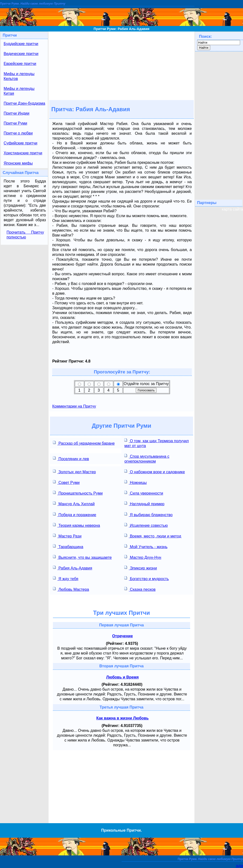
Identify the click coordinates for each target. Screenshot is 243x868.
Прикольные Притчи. (121, 830)
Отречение (122, 636)
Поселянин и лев (71, 458)
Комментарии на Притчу (74, 406)
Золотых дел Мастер (74, 471)
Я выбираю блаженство (148, 514)
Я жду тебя (66, 578)
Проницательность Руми (78, 493)
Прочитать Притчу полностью (25, 235)
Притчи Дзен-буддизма (24, 103)
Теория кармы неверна (76, 525)
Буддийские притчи (21, 44)
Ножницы (135, 482)
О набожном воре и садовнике (155, 471)
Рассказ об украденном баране (84, 443)
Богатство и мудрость (147, 578)
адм (239, 866)
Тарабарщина (68, 546)
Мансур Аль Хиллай (74, 503)
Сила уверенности (144, 493)
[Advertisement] (121, 65)
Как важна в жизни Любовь (123, 718)
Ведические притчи (21, 54)
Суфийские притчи (21, 143)
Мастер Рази (67, 536)
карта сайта (232, 209)
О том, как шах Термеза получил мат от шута (156, 443)
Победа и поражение (75, 514)
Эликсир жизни (141, 568)
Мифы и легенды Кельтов (19, 76)
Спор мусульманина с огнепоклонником (147, 458)
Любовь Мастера (71, 589)
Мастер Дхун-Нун (143, 557)
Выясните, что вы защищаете (82, 557)
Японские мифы (18, 163)
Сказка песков (140, 589)
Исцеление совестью (146, 525)
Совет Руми (66, 482)
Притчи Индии (17, 113)
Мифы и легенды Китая (19, 91)
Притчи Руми (15, 123)
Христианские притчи (23, 153)
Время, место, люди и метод (153, 536)
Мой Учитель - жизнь (146, 546)
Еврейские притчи (20, 64)
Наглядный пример (144, 503)
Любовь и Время (123, 677)
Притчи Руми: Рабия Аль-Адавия (122, 29)
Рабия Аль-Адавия (72, 568)
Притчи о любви (18, 133)
